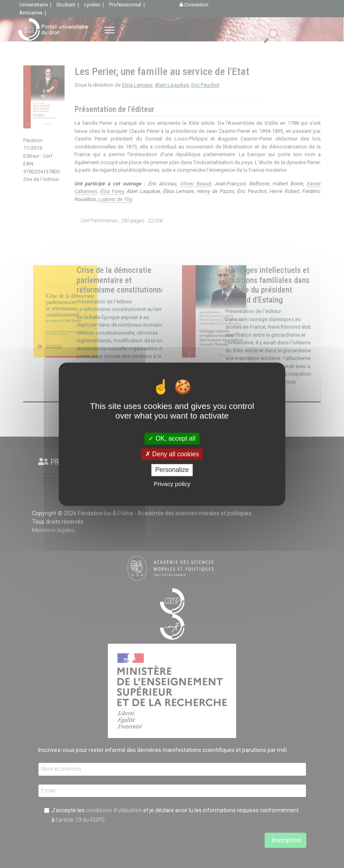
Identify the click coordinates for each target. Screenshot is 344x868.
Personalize (172, 470)
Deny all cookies (172, 454)
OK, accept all (172, 438)
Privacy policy (172, 484)
